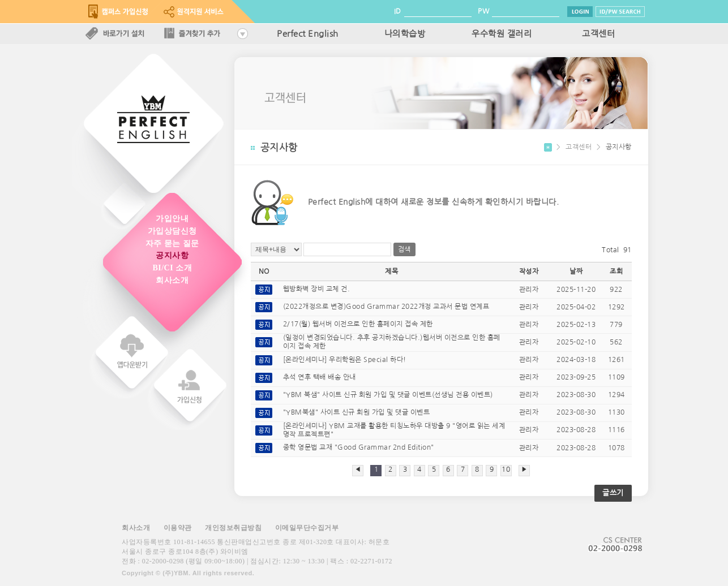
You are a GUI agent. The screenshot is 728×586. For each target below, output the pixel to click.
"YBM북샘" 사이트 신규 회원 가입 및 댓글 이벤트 (357, 412)
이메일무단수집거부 (307, 528)
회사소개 (172, 280)
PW (483, 11)
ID (398, 11)
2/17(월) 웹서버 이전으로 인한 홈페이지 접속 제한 (358, 325)
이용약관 (178, 528)
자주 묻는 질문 (172, 244)
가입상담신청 (172, 231)
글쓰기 (613, 493)
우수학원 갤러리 (502, 34)
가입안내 (172, 219)
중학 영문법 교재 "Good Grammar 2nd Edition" (359, 448)
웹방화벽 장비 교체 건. (317, 290)
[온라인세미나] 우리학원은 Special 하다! (345, 360)
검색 (404, 249)
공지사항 (172, 255)
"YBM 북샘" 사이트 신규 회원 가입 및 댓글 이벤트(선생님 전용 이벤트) (388, 395)
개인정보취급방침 (233, 528)
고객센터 (598, 34)
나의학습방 (405, 34)
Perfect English (308, 34)
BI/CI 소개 (172, 268)
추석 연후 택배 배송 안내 (320, 377)
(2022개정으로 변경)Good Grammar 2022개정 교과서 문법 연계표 (386, 307)
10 (506, 469)
